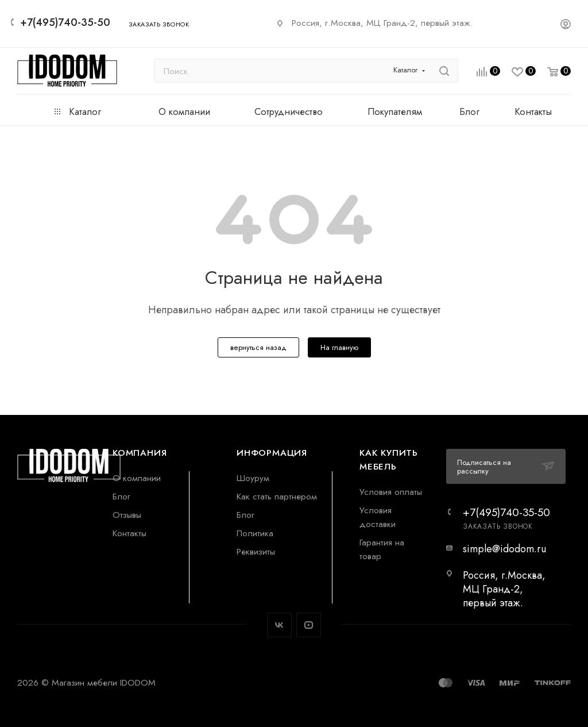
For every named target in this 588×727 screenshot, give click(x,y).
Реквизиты (256, 551)
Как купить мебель (389, 459)
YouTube (309, 625)
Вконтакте (279, 625)
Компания (140, 453)
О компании (137, 478)
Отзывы (127, 515)
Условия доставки (378, 517)
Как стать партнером (277, 496)
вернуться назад (258, 347)
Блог (121, 496)
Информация (272, 453)
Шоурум (253, 478)
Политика (255, 533)
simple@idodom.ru (504, 549)
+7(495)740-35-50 (65, 22)
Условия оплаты (391, 492)
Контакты (129, 533)
